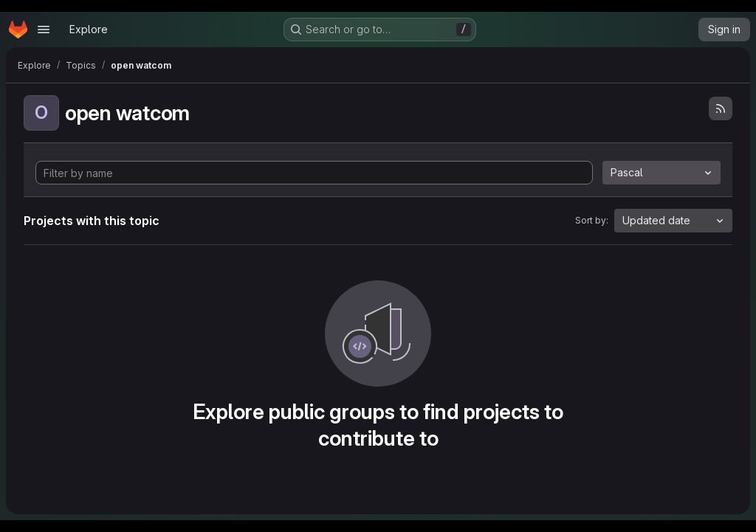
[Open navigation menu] (44, 30)
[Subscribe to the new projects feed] (721, 108)
